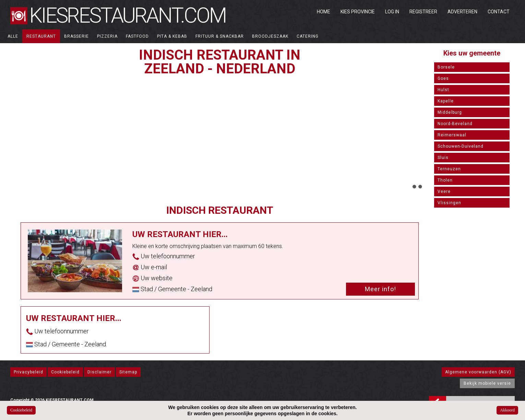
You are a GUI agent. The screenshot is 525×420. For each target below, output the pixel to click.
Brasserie (76, 36)
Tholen (445, 180)
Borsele (446, 67)
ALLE (13, 36)
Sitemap (128, 372)
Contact (499, 12)
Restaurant (41, 36)
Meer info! (380, 289)
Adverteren (462, 12)
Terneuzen (449, 169)
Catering (308, 36)
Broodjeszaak (270, 36)
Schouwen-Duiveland (461, 146)
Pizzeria (107, 36)
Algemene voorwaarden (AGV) (478, 372)
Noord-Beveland (455, 124)
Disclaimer (99, 372)
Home (324, 12)
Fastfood (137, 36)
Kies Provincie (358, 12)
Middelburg (450, 112)
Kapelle (446, 101)
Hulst (443, 90)
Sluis (443, 158)
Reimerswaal (452, 135)
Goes (443, 78)
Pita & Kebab (172, 36)
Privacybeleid (28, 372)
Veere (444, 192)
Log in (392, 12)
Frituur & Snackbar (220, 36)
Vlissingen (449, 203)
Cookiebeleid (65, 372)
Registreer (423, 12)
